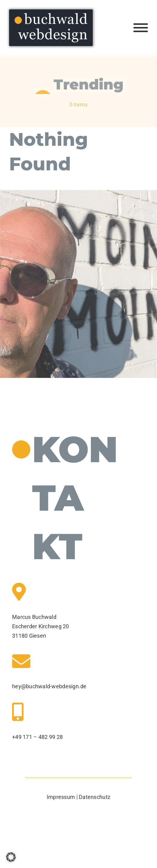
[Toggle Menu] (141, 28)
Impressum (61, 797)
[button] (11, 857)
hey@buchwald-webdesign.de (49, 686)
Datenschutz (95, 797)
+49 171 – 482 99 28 (37, 737)
